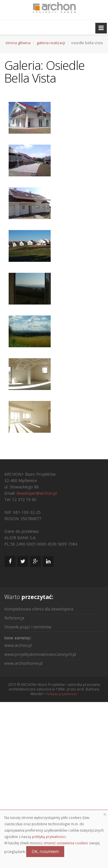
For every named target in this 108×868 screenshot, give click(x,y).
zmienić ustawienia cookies (66, 843)
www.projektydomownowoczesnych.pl (40, 654)
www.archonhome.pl (23, 663)
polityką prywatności (49, 837)
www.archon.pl (18, 645)
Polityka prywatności (62, 694)
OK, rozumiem (45, 851)
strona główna (18, 43)
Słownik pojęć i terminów (28, 627)
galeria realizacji (51, 43)
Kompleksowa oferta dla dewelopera (39, 609)
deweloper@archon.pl (37, 493)
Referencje (14, 618)
